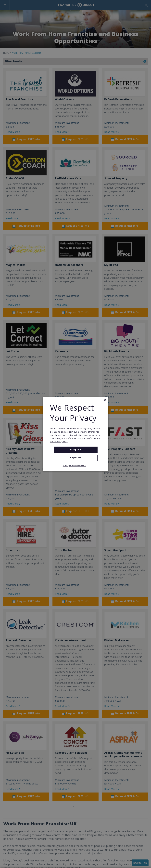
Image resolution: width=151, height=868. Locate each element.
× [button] (105, 400)
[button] (75, 466)
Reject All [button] (75, 458)
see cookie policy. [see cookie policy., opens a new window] (59, 442)
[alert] (75, 434)
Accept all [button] (76, 450)
